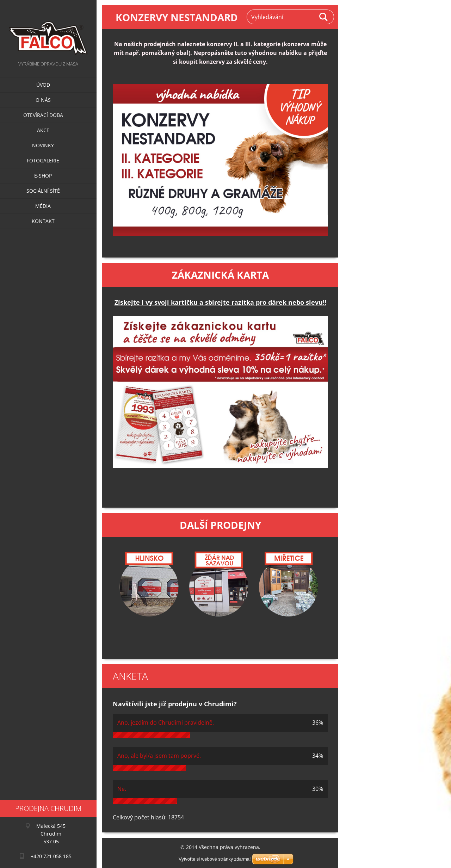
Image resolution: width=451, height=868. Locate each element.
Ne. (122, 789)
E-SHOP (43, 176)
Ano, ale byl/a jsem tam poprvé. (159, 756)
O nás (43, 100)
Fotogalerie (43, 160)
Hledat (324, 17)
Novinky (43, 145)
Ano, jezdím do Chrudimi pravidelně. (166, 723)
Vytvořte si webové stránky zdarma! (215, 859)
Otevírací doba (43, 115)
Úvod (43, 85)
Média (43, 206)
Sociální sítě (43, 191)
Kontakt (43, 221)
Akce (43, 130)
